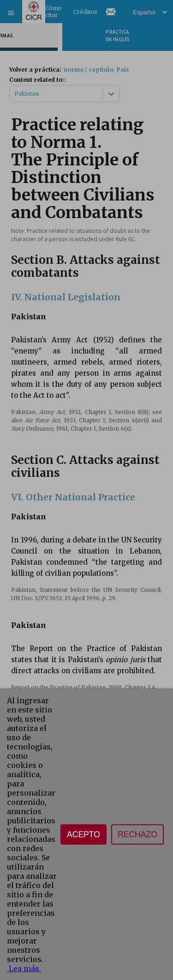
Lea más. (24, 968)
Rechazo (137, 834)
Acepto (84, 834)
